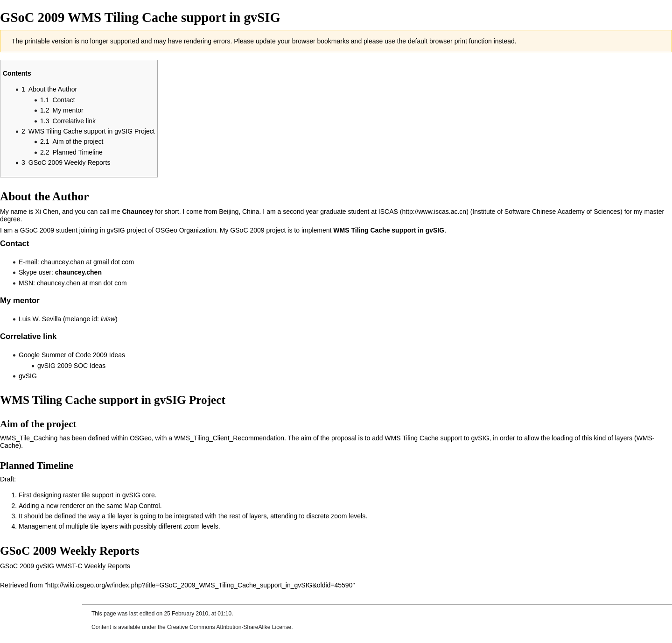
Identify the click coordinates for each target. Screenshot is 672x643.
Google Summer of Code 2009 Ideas (72, 355)
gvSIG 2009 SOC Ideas (71, 366)
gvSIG (28, 376)
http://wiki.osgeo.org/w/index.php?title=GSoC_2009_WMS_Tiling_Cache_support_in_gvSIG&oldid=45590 (200, 585)
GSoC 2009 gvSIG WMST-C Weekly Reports (65, 566)
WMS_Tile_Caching (29, 438)
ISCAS (388, 212)
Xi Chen (47, 212)
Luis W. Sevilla (40, 319)
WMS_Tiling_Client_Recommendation (229, 438)
